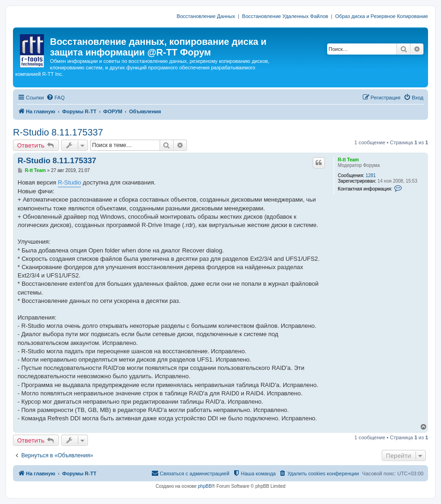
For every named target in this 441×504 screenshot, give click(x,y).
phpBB (205, 486)
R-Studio (70, 182)
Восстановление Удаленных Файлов (285, 16)
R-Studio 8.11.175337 (58, 132)
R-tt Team (348, 160)
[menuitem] (56, 98)
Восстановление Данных (206, 16)
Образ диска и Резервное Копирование (382, 16)
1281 (371, 175)
